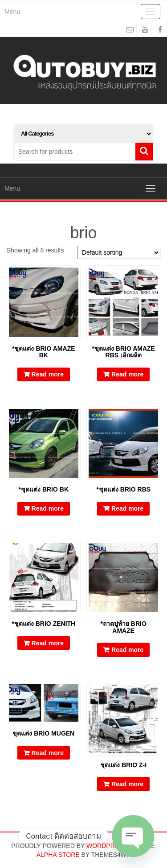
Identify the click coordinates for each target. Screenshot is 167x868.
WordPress (107, 846)
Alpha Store (58, 855)
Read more (48, 374)
